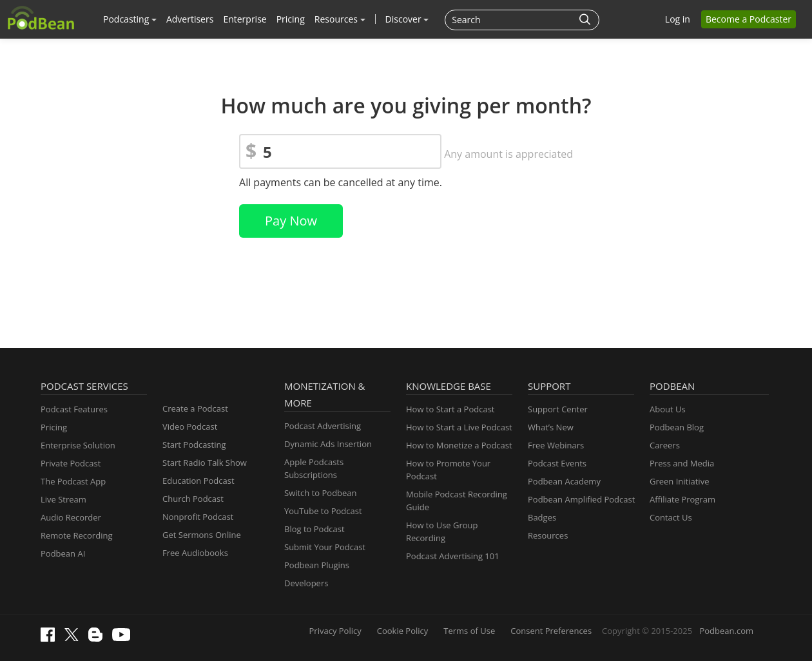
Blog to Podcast (314, 529)
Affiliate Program (682, 499)
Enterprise (245, 19)
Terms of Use (469, 631)
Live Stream (63, 499)
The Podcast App (73, 481)
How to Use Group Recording (442, 532)
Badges (542, 517)
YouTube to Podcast (323, 511)
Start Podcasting (194, 445)
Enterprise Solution (78, 445)
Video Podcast (190, 426)
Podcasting (130, 19)
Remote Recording (76, 535)
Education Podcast (198, 481)
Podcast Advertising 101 (453, 556)
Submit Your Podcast (325, 547)
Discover (407, 19)
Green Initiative (679, 481)
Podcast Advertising (323, 426)
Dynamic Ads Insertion (328, 444)
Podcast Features (74, 409)
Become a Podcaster (749, 19)
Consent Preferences (551, 631)
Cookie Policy (403, 631)
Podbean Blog (677, 427)
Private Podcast (71, 463)
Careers (665, 445)
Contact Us (671, 517)
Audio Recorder (71, 517)
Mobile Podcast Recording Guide (457, 501)
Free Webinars (556, 445)
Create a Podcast (195, 408)
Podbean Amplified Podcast (581, 499)
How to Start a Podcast (450, 409)
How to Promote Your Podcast (448, 470)
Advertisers (190, 19)
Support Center (558, 409)
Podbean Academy (564, 481)
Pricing (291, 19)
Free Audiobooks (195, 553)
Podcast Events (557, 463)
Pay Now (291, 221)
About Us (668, 409)
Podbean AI (63, 553)
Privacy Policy (335, 631)
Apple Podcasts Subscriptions (314, 468)
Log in (678, 19)
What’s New (551, 427)
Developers (306, 583)
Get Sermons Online (202, 535)
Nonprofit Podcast (198, 517)
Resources (340, 19)
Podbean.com (726, 631)
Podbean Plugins (317, 565)
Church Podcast (193, 499)
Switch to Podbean (321, 493)
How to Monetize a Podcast (459, 445)
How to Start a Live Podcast (459, 427)
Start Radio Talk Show (205, 463)
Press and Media (682, 463)
